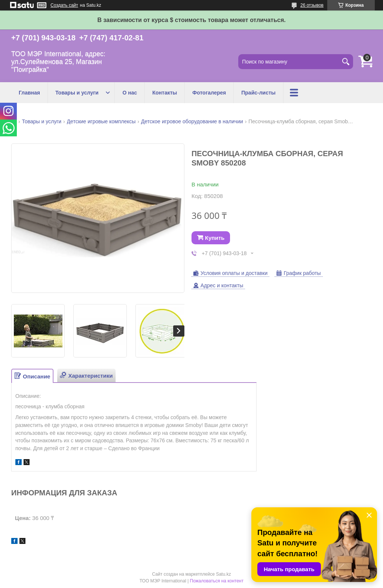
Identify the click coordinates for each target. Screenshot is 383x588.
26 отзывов (312, 5)
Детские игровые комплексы (101, 121)
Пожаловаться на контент (217, 581)
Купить (215, 238)
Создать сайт (64, 5)
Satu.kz (223, 574)
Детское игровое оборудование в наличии (192, 121)
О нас (130, 93)
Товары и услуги (77, 93)
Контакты (165, 93)
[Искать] (346, 62)
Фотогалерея (209, 93)
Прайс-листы (258, 93)
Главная (29, 93)
